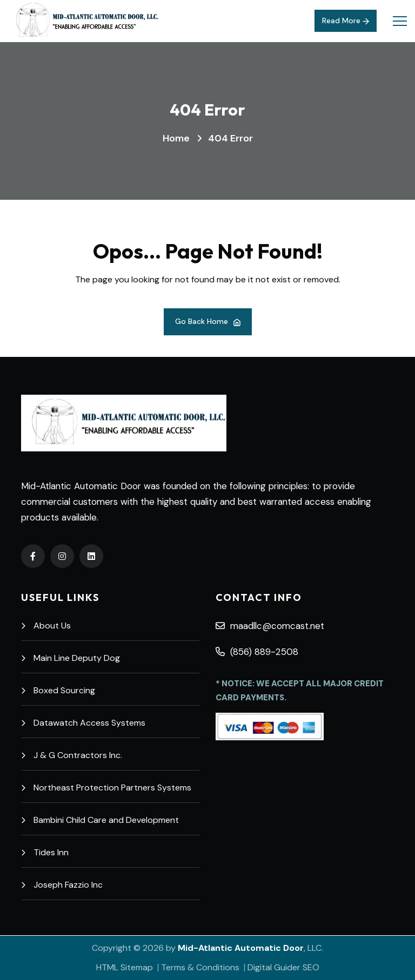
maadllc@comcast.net (270, 626)
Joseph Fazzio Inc (62, 885)
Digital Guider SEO (283, 967)
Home (176, 138)
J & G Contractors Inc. (72, 755)
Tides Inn (45, 852)
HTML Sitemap (125, 967)
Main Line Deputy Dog (71, 658)
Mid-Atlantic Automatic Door (241, 948)
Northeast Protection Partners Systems (106, 788)
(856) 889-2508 (257, 652)
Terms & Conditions (200, 967)
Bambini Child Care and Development (100, 820)
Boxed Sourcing (58, 690)
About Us (46, 626)
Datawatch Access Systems (83, 723)
